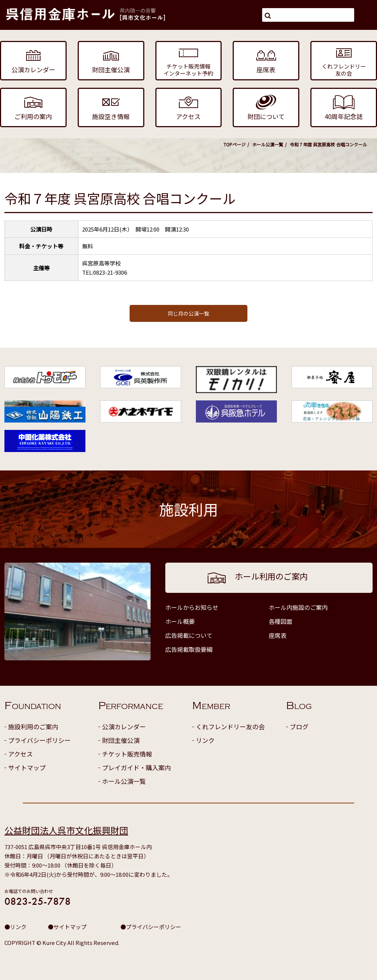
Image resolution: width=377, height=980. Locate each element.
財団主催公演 (121, 740)
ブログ (299, 727)
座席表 (278, 635)
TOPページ (235, 144)
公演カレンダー (124, 727)
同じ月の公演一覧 (188, 313)
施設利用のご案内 (33, 727)
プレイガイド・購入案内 (136, 767)
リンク (205, 740)
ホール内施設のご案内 (298, 607)
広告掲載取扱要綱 (189, 649)
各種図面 (281, 621)
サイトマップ (27, 767)
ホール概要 (180, 621)
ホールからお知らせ (192, 607)
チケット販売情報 (127, 754)
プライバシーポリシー (39, 740)
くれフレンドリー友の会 (230, 727)
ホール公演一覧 (268, 144)
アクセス (20, 754)
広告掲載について (189, 635)
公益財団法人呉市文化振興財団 (66, 830)
